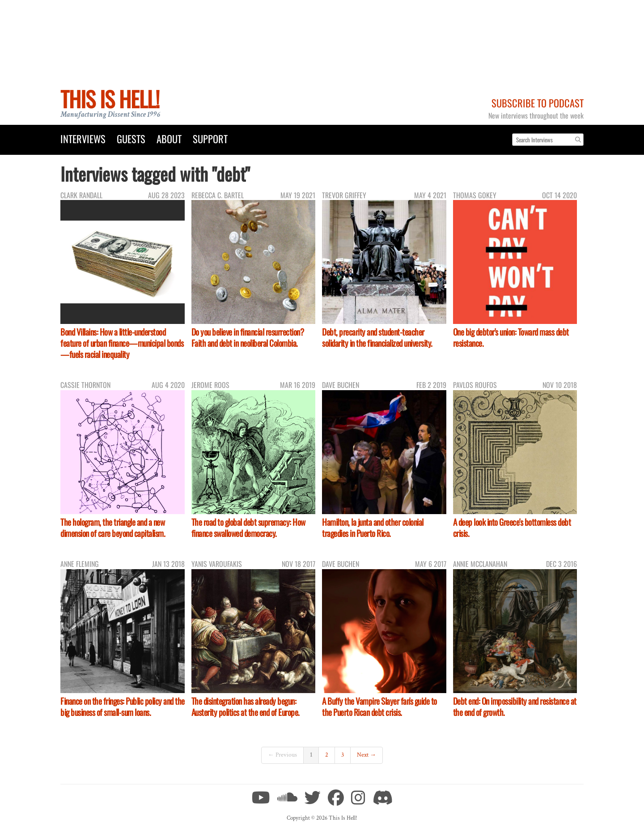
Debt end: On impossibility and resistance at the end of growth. (515, 707)
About (169, 138)
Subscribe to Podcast (538, 103)
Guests (131, 138)
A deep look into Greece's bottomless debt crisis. (512, 528)
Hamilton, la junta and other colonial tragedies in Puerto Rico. (373, 528)
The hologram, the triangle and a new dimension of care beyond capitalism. (113, 528)
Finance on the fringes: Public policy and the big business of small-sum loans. (123, 707)
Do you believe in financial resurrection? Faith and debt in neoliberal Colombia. (248, 337)
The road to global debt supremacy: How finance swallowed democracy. (248, 528)
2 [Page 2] (327, 755)
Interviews (83, 138)
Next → (366, 755)
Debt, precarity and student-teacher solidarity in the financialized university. (377, 337)
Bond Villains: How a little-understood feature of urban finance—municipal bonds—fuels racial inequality (122, 343)
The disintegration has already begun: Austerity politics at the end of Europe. (246, 707)
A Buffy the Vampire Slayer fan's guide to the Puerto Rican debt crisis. (379, 707)
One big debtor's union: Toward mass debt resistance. (511, 337)
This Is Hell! (110, 99)
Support (210, 138)
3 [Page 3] (343, 755)
